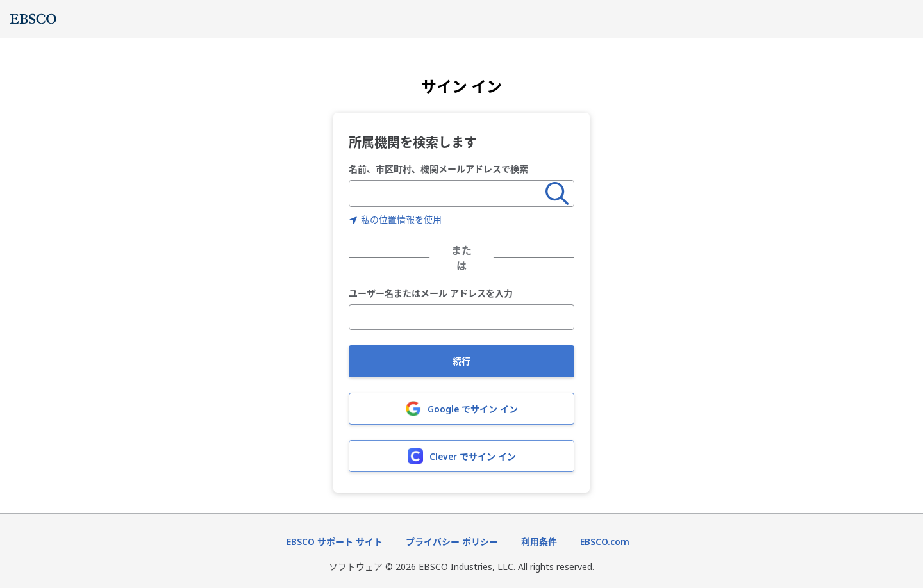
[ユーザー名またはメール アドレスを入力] (462, 317)
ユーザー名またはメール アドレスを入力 (431, 294)
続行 (462, 361)
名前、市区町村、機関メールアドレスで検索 (438, 169)
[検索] (557, 193)
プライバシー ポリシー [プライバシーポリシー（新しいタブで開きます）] (452, 542)
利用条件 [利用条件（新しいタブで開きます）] (539, 542)
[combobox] (447, 193)
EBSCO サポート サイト (335, 542)
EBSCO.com (605, 542)
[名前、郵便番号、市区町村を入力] (447, 193)
